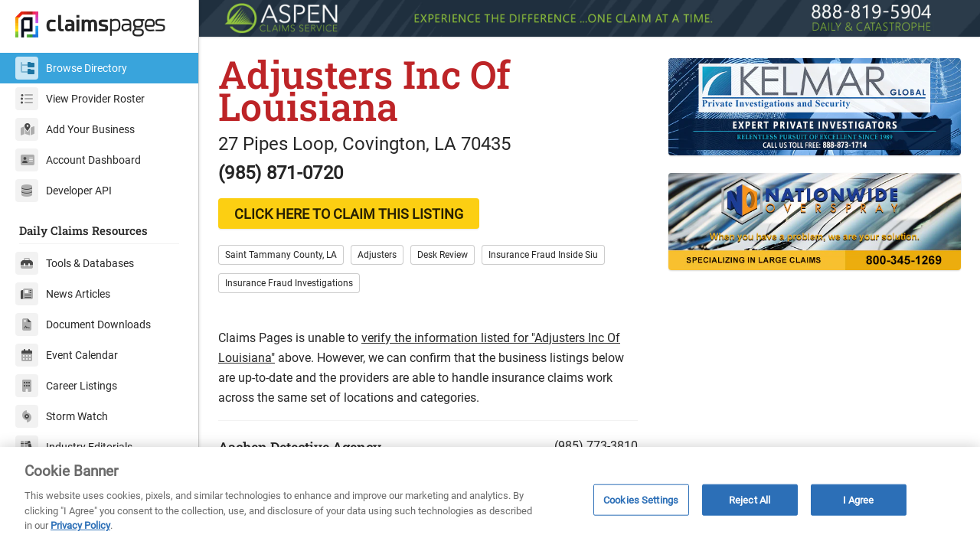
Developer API (64, 191)
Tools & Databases (75, 263)
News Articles (63, 294)
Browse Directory (71, 68)
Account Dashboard (78, 160)
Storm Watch (62, 416)
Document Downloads (83, 324)
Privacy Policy (80, 525)
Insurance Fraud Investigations (289, 283)
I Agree (859, 499)
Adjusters (377, 255)
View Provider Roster (80, 99)
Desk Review (443, 255)
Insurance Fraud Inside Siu (543, 255)
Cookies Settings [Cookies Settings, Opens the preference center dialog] (641, 499)
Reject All (750, 499)
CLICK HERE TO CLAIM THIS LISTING (349, 214)
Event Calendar (67, 355)
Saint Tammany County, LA (281, 255)
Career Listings (66, 386)
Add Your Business (75, 129)
